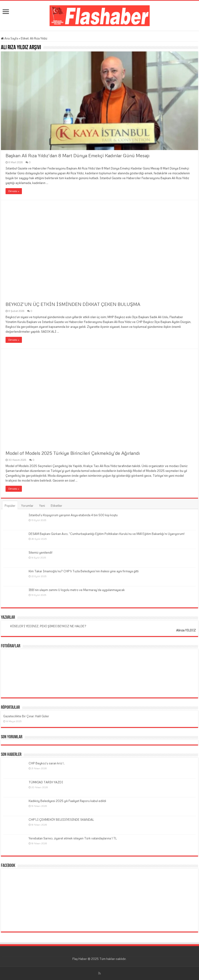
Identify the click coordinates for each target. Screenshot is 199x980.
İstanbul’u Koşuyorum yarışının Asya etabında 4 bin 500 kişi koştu (73, 515)
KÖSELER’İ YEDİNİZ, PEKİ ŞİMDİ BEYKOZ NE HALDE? (48, 626)
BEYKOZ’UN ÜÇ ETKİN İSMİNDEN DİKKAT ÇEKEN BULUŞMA (73, 304)
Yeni (42, 506)
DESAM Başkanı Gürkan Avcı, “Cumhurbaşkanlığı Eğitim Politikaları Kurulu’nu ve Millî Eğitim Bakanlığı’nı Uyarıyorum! (107, 534)
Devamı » (14, 191)
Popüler (10, 506)
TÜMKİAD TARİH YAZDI (46, 782)
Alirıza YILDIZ (186, 630)
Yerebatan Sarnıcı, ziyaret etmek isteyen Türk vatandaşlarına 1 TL (73, 838)
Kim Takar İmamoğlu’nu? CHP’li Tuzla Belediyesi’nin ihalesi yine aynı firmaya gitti (84, 571)
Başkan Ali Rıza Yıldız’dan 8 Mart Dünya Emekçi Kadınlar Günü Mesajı (77, 155)
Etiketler (56, 506)
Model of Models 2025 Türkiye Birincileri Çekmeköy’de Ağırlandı (73, 453)
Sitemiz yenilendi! (40, 552)
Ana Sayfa (9, 38)
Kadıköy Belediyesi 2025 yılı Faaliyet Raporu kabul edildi (67, 801)
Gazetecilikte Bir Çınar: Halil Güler (26, 716)
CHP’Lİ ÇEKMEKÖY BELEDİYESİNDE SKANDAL (61, 820)
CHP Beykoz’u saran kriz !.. (47, 763)
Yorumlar (27, 506)
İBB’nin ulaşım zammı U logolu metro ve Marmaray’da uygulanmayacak (77, 590)
